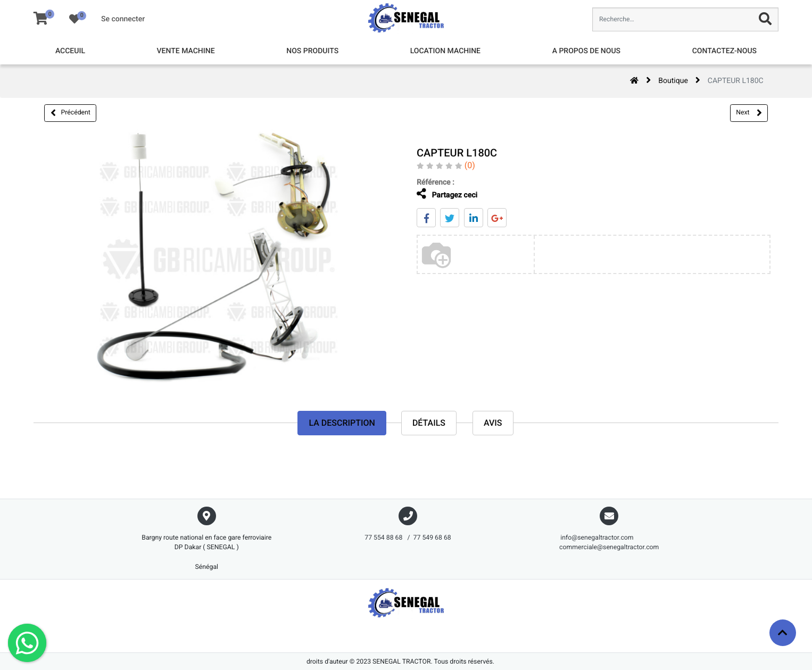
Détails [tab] (429, 423)
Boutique (673, 81)
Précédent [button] (71, 113)
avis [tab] (493, 423)
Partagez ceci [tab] (439, 194)
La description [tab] (342, 423)
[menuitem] (70, 51)
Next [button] (749, 113)
